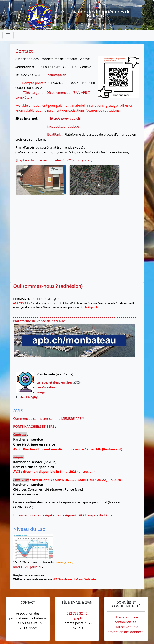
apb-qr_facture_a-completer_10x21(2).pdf (54, 160)
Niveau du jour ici (27, 567)
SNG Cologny (29, 397)
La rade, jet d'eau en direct (55, 382)
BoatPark (54, 134)
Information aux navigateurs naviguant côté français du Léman (64, 515)
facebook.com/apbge (63, 126)
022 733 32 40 (77, 613)
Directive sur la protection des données (126, 629)
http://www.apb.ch (65, 118)
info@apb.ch (56, 75)
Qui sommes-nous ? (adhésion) (48, 286)
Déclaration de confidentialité (126, 620)
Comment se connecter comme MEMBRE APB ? (49, 419)
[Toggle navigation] (8, 35)
